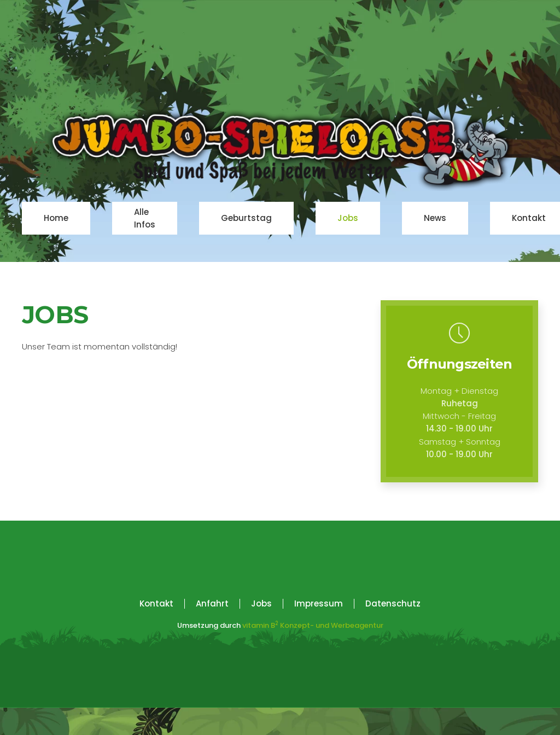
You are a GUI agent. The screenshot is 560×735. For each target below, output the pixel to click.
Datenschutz (393, 603)
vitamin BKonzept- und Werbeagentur (313, 625)
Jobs (348, 218)
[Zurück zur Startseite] (280, 150)
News (435, 218)
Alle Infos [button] (145, 218)
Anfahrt (212, 603)
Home (56, 218)
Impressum (319, 603)
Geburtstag (246, 218)
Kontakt (529, 218)
